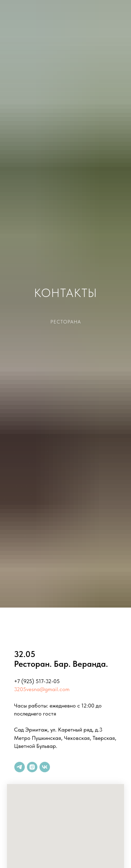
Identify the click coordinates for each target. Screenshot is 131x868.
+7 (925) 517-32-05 (37, 681)
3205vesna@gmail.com (42, 689)
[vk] (45, 767)
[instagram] (32, 767)
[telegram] (20, 767)
